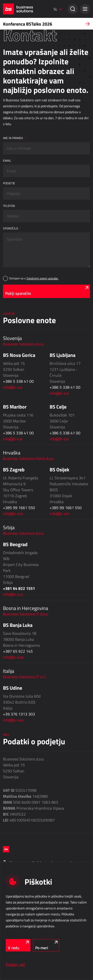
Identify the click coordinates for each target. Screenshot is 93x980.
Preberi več (15, 964)
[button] (85, 9)
